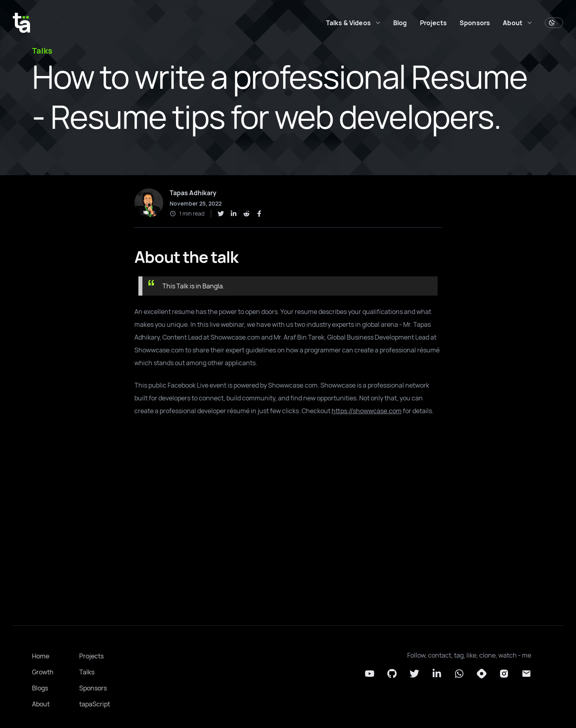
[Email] (526, 674)
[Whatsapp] (459, 674)
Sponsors (475, 23)
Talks (87, 672)
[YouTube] (370, 674)
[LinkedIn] (437, 674)
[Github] (392, 674)
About (41, 704)
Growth (43, 672)
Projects (433, 23)
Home (41, 656)
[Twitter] (414, 674)
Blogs (40, 688)
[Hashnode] (482, 674)
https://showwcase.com (367, 411)
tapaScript (95, 704)
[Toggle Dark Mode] (554, 23)
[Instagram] (504, 674)
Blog (400, 23)
